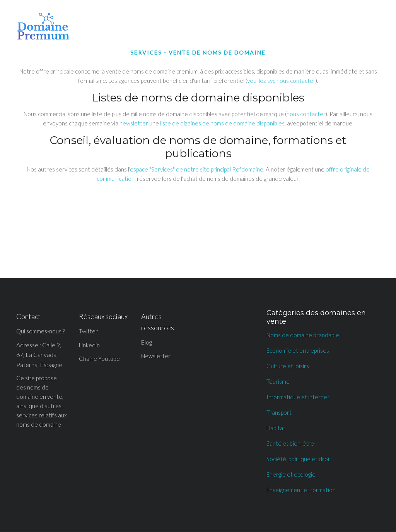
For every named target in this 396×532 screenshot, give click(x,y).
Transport (279, 412)
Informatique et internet (298, 397)
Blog (147, 342)
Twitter (88, 331)
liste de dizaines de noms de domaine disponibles (222, 123)
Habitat (276, 428)
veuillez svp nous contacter (281, 81)
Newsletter (156, 356)
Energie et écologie (291, 474)
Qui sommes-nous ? (40, 331)
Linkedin (89, 345)
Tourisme (278, 381)
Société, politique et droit (299, 459)
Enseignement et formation (301, 490)
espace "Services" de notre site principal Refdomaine (197, 169)
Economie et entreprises (298, 350)
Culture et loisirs (288, 366)
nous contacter (306, 114)
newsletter (134, 123)
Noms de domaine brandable (303, 335)
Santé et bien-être (290, 443)
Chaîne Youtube (99, 359)
